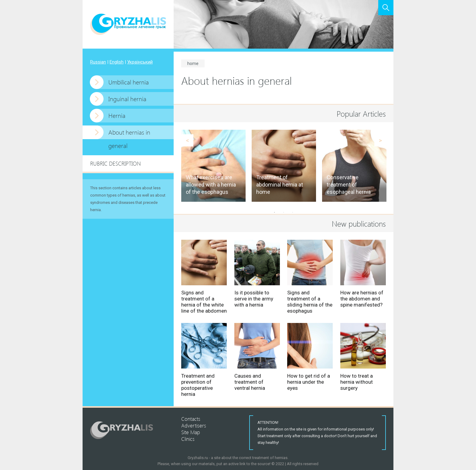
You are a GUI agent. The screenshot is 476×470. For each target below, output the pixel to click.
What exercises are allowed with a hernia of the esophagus (211, 185)
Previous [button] (187, 140)
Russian (98, 62)
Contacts (191, 419)
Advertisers (194, 425)
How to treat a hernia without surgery (357, 382)
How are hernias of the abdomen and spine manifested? (362, 299)
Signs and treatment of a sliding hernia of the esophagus (310, 302)
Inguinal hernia (127, 99)
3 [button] (293, 212)
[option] (213, 166)
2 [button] (284, 212)
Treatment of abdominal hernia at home (280, 185)
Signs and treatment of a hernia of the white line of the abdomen (204, 302)
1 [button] (274, 212)
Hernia (117, 115)
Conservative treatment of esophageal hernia (349, 185)
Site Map (191, 432)
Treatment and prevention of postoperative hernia (198, 385)
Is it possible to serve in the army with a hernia (254, 299)
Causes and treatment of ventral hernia (250, 382)
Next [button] (380, 140)
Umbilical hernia (129, 82)
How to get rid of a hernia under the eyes (309, 382)
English (117, 62)
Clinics (188, 439)
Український (140, 62)
